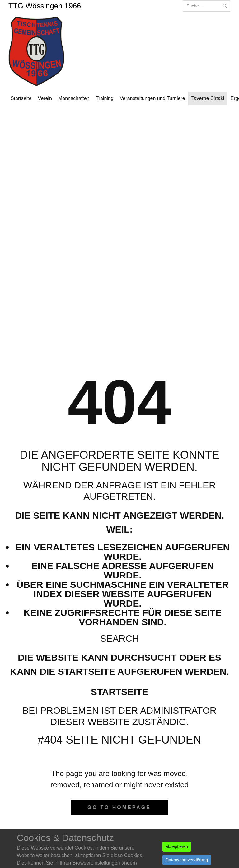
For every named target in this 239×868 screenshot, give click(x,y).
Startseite (119, 692)
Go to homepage (119, 807)
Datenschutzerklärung (187, 860)
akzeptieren (177, 846)
